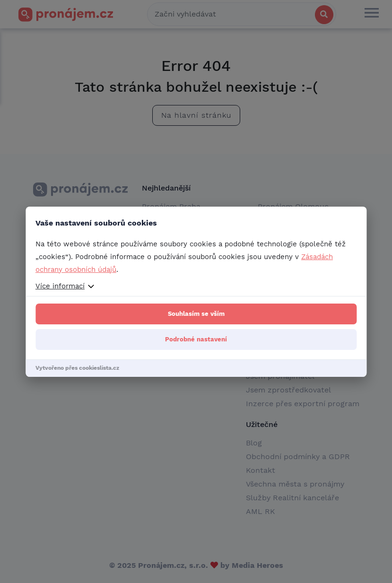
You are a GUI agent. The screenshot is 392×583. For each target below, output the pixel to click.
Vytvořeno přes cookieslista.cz (77, 368)
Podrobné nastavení (196, 339)
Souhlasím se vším (196, 314)
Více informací (60, 286)
